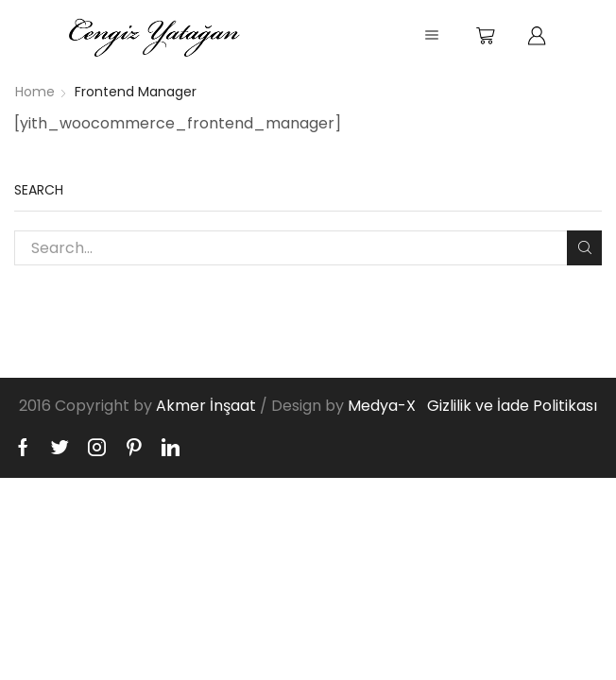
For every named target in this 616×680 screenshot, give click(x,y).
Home (35, 92)
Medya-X (382, 406)
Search (584, 247)
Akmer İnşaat (206, 406)
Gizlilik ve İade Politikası (512, 406)
